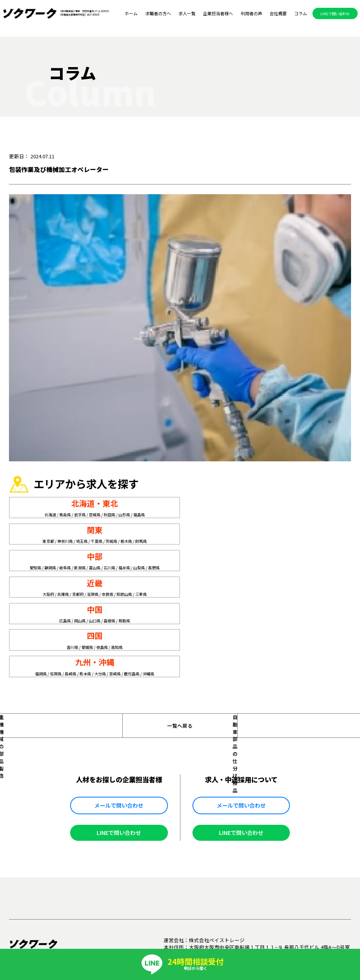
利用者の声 (251, 14)
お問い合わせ (318, 794)
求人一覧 (187, 14)
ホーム (131, 14)
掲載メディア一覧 (273, 794)
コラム (301, 14)
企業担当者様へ (218, 14)
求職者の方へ (158, 14)
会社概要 (278, 14)
